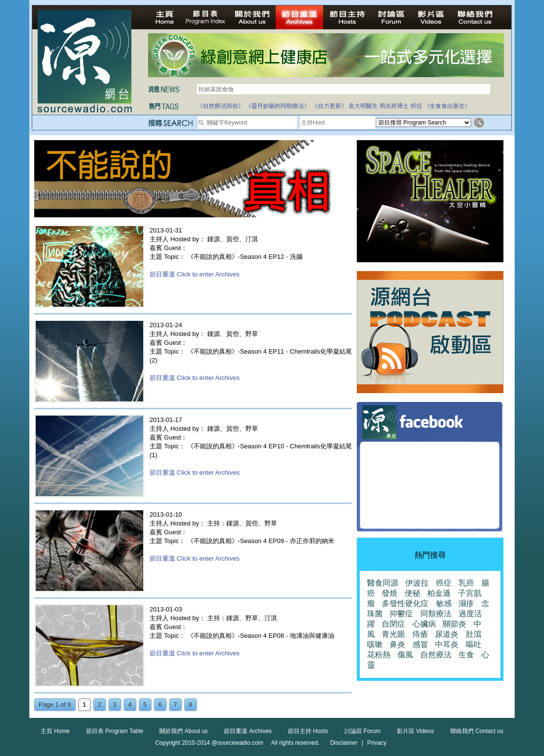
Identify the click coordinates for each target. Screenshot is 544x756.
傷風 (405, 655)
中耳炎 (447, 644)
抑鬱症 (401, 614)
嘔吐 (474, 644)
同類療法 (436, 614)
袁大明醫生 (363, 106)
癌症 (416, 106)
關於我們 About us (184, 731)
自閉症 (393, 624)
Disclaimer (344, 743)
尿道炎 (447, 634)
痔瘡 (420, 634)
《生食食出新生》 (447, 106)
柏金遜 (439, 593)
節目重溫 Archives (248, 731)
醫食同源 (383, 583)
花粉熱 (379, 655)
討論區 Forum (363, 731)
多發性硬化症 (405, 603)
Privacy (377, 743)
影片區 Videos (415, 731)
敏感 (444, 603)
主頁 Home (55, 731)
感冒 (420, 644)
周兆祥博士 (394, 106)
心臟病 (424, 624)
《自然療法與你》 (220, 106)
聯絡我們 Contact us (477, 731)
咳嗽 (375, 644)
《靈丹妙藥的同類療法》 (278, 106)
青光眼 (393, 634)
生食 (466, 655)
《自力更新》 (329, 106)
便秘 (413, 593)
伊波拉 (417, 583)
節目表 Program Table (115, 731)
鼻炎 (397, 644)
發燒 (390, 593)
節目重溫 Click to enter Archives (195, 274)
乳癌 (466, 583)
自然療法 (436, 655)
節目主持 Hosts (308, 731)
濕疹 (466, 603)
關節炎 (455, 624)
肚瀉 (474, 634)
